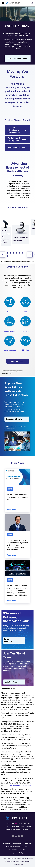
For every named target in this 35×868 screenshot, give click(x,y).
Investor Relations (14, 640)
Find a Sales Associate (12, 827)
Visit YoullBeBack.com (18, 58)
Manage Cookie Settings (17, 853)
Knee (9, 312)
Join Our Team (14, 682)
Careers (22, 827)
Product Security (13, 850)
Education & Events (17, 419)
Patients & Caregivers (24, 824)
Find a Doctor (11, 824)
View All (17, 361)
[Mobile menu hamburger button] (3, 3)
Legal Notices (6, 843)
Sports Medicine (10, 351)
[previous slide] (3, 255)
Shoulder (26, 331)
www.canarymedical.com (20, 785)
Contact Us (9, 830)
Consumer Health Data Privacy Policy (17, 847)
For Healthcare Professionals (17, 130)
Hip (26, 312)
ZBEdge (25, 350)
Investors (28, 827)
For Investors (17, 148)
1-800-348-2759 (19, 864)
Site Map (23, 850)
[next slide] (30, 255)
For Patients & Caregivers (17, 139)
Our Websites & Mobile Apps (21, 830)
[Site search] (32, 3)
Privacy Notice (17, 843)
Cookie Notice (27, 843)
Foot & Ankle (10, 331)
